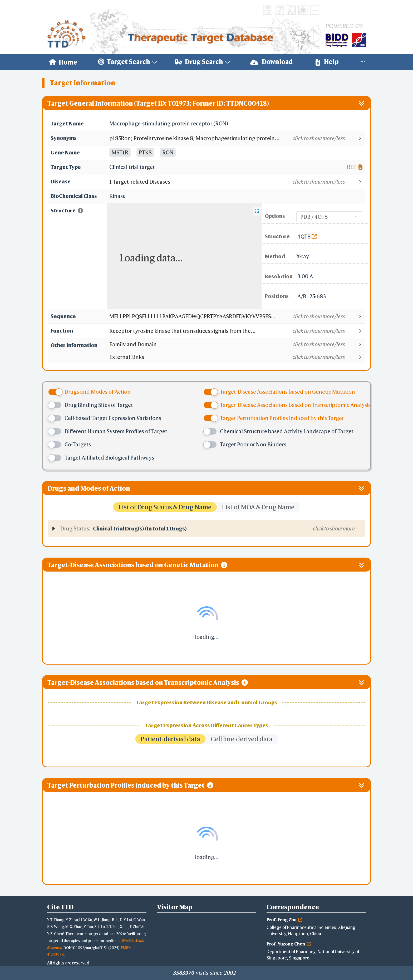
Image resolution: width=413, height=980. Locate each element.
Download (272, 62)
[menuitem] (63, 62)
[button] (237, 138)
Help (327, 62)
